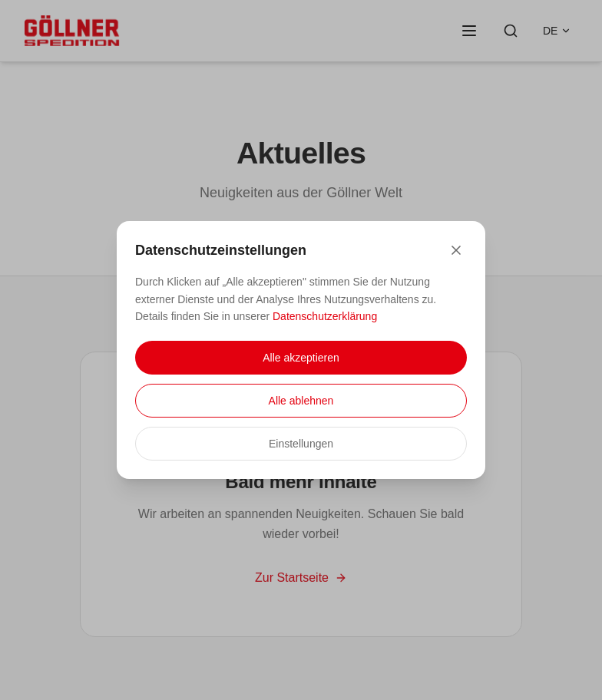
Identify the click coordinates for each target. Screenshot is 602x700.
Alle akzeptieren (301, 358)
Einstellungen (301, 444)
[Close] (456, 250)
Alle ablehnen (301, 401)
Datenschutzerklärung (325, 316)
